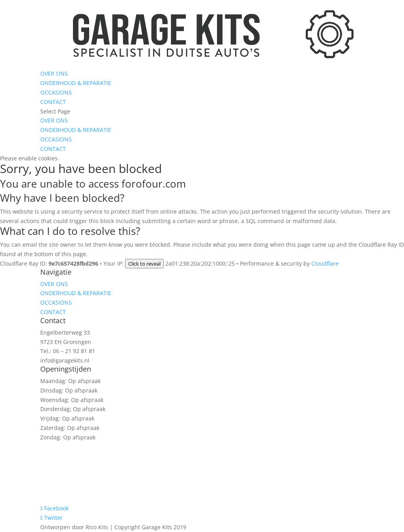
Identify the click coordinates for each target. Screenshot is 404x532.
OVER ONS (54, 73)
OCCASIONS (56, 92)
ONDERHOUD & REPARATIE (76, 83)
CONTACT (53, 102)
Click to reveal (144, 264)
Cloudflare (325, 263)
